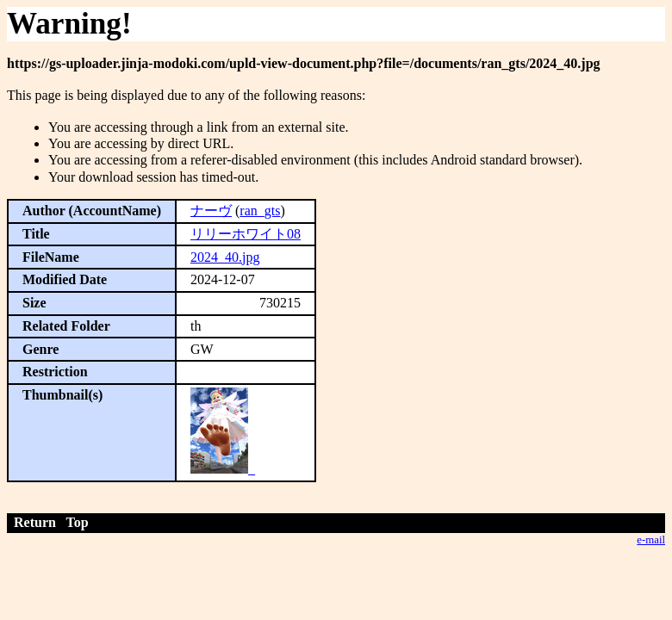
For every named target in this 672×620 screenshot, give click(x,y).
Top (78, 522)
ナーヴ (211, 211)
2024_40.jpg (225, 257)
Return (35, 522)
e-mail (651, 540)
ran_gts (260, 211)
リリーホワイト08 (246, 234)
